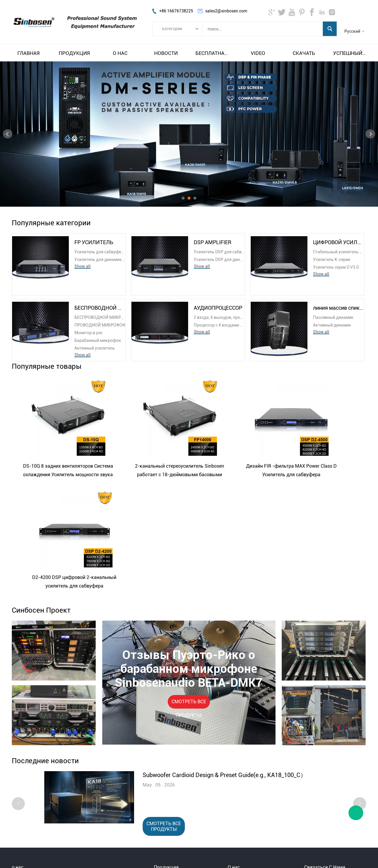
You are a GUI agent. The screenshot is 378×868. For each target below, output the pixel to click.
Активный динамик (332, 325)
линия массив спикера (339, 308)
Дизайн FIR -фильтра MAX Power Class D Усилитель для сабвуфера (229, 470)
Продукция (74, 53)
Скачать (304, 53)
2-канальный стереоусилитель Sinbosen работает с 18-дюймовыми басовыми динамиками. (142, 471)
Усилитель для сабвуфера (100, 252)
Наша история (242, 780)
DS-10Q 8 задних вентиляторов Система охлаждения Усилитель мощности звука (55, 471)
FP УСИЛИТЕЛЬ (94, 242)
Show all (83, 266)
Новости (166, 53)
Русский (352, 31)
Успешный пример (350, 53)
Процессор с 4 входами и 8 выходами (219, 325)
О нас (120, 53)
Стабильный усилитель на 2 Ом (339, 252)
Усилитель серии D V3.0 (336, 267)
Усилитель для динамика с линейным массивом (100, 260)
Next (370, 134)
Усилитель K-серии (332, 260)
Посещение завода (246, 773)
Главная (28, 53)
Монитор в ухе (88, 333)
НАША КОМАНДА (245, 787)
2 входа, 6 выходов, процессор (219, 317)
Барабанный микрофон (98, 340)
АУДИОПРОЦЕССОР (218, 308)
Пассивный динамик (333, 317)
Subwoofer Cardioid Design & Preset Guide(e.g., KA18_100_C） (224, 663)
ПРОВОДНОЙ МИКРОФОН (100, 325)
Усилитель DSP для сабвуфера (219, 252)
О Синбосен (239, 766)
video (258, 53)
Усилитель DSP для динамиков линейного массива (219, 260)
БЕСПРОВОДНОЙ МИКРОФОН (100, 308)
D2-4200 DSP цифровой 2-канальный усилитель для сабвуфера (316, 471)
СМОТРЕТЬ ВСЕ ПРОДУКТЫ (189, 592)
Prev (8, 134)
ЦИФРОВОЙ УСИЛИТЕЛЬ (339, 242)
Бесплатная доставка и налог (212, 53)
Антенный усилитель (95, 348)
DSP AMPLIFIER (212, 242)
